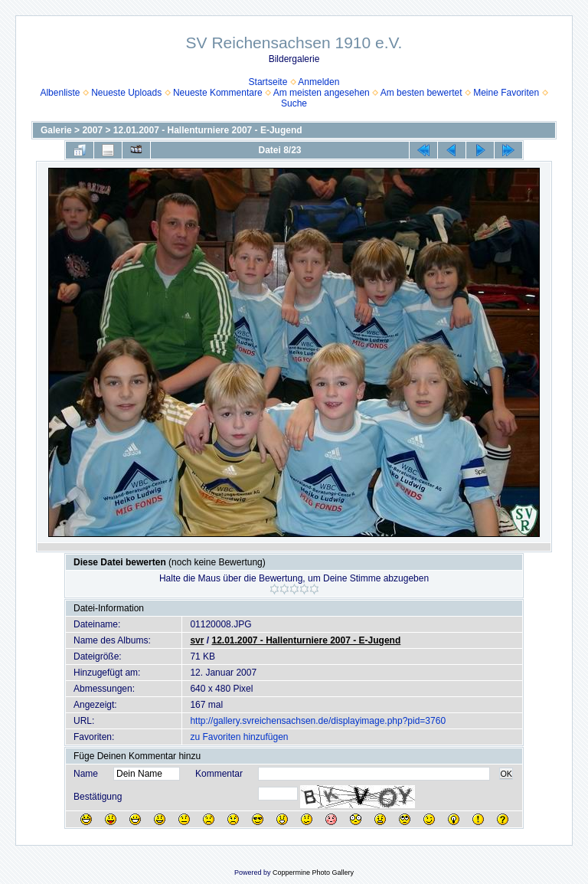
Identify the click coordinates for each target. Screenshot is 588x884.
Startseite (268, 82)
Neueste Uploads (126, 93)
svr (197, 640)
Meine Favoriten (506, 93)
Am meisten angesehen (322, 93)
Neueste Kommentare (218, 93)
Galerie (56, 130)
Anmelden (318, 82)
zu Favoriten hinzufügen (239, 737)
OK (506, 774)
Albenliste (60, 93)
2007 (92, 130)
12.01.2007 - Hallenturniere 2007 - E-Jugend (208, 130)
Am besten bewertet (421, 93)
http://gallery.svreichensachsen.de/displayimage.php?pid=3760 (318, 721)
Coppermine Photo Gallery (313, 873)
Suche (294, 103)
